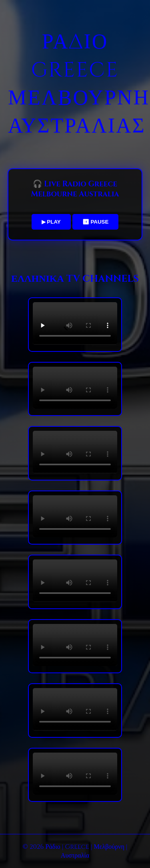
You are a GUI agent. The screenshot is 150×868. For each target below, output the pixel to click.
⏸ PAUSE (96, 222)
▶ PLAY (51, 222)
